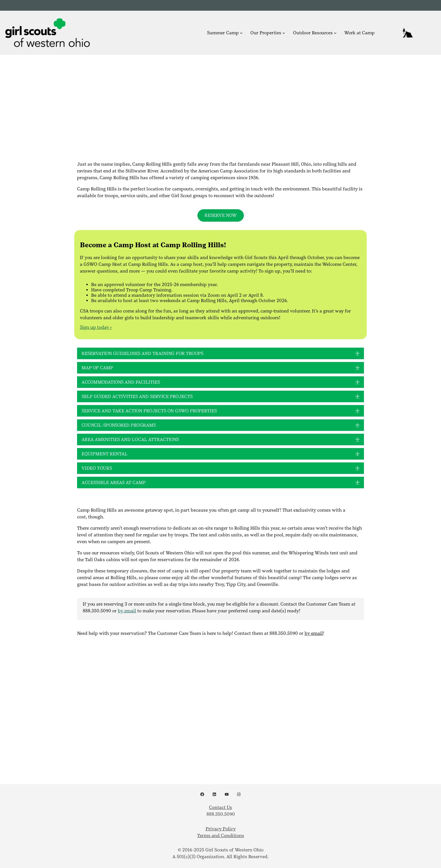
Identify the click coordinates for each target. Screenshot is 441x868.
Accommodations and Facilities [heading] (121, 382)
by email (127, 611)
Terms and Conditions (221, 836)
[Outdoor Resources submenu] (335, 33)
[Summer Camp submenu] (241, 33)
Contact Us (220, 807)
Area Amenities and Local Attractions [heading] (130, 439)
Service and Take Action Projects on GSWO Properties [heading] (149, 411)
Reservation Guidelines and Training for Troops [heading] (142, 353)
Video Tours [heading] (97, 468)
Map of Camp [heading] (97, 368)
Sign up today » (96, 327)
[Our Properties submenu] (284, 33)
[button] (357, 353)
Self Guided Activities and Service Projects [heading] (137, 396)
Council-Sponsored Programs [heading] (119, 425)
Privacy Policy (221, 829)
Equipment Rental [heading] (104, 454)
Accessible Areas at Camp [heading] (114, 483)
